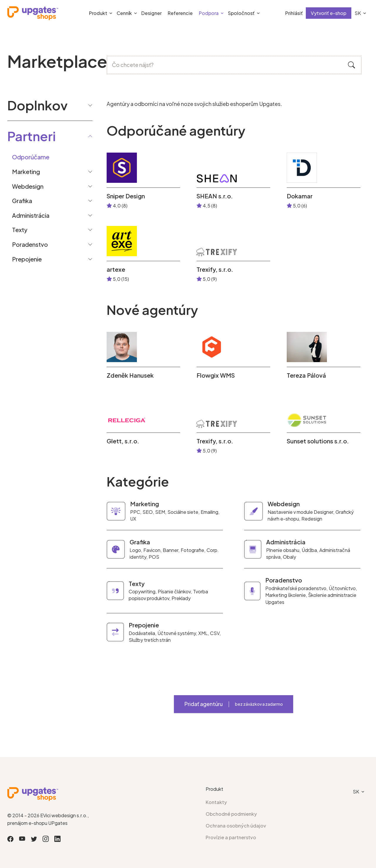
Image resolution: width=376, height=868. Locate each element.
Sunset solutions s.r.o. (318, 441)
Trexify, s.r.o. (215, 269)
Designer (151, 13)
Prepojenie (27, 259)
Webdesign (28, 186)
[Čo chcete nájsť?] (234, 65)
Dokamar (300, 196)
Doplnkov (50, 105)
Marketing (26, 172)
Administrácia (31, 215)
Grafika (22, 201)
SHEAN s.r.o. (215, 196)
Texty (20, 230)
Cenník (124, 13)
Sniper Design (126, 196)
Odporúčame (31, 157)
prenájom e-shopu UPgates (37, 823)
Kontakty (216, 802)
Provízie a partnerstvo (231, 837)
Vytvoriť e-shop (329, 13)
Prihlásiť (294, 13)
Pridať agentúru (234, 704)
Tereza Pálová (306, 375)
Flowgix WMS (216, 375)
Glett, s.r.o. (123, 441)
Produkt (98, 13)
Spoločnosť (241, 13)
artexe (116, 269)
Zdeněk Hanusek (130, 375)
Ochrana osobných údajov (236, 826)
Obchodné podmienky (231, 814)
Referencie (180, 13)
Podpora (209, 13)
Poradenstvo (30, 244)
